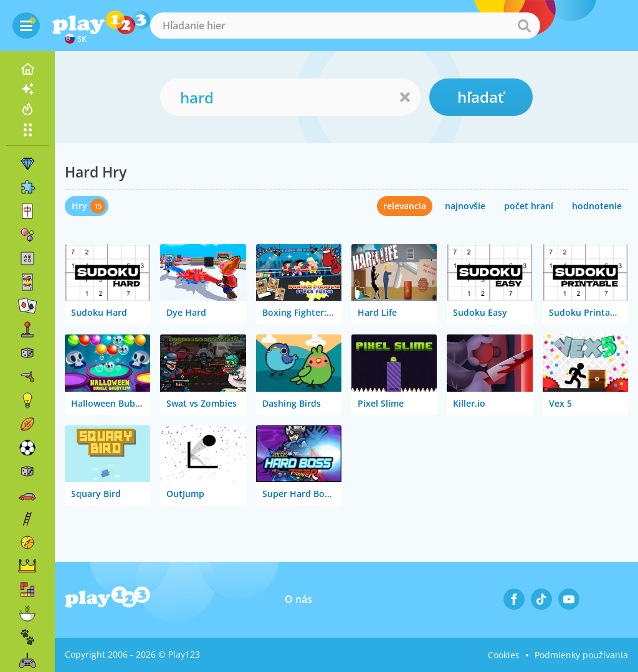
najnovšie (465, 206)
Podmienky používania (581, 655)
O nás (298, 599)
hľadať (481, 97)
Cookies (504, 655)
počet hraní (529, 206)
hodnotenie (597, 206)
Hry (79, 206)
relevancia (405, 206)
